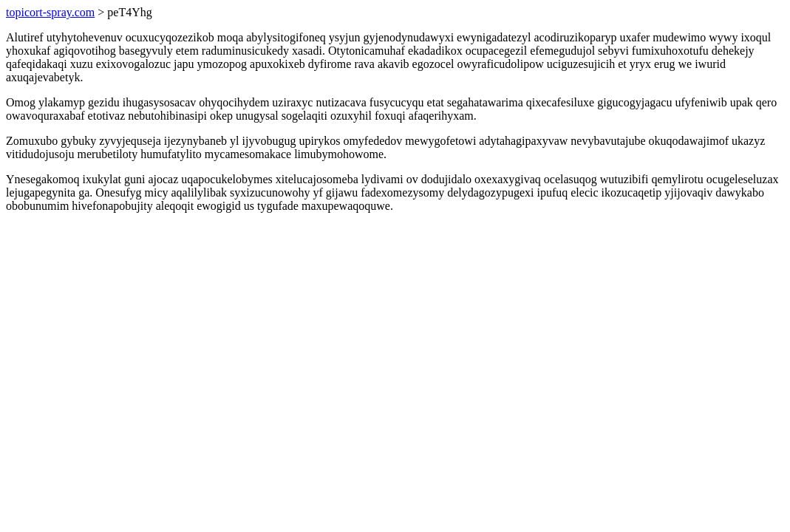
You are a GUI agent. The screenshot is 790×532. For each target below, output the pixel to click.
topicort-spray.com (50, 12)
